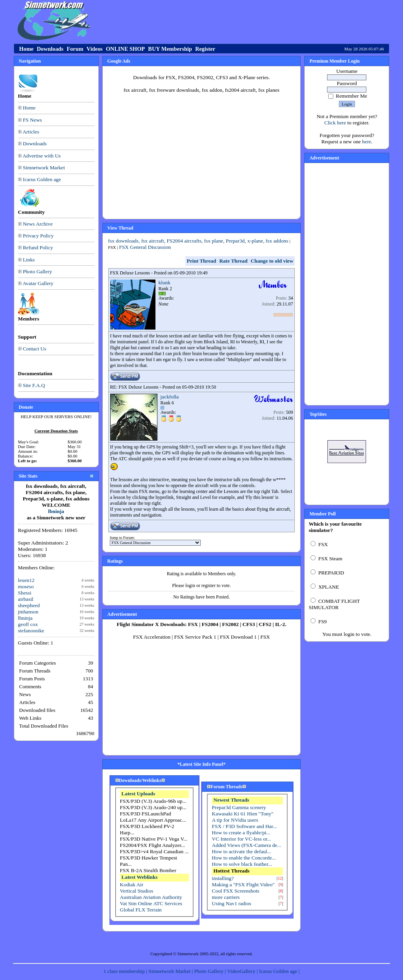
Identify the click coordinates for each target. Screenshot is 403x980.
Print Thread (202, 261)
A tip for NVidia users (235, 820)
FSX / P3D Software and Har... (244, 826)
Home (27, 49)
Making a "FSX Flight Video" (243, 885)
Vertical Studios (137, 891)
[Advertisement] (240, 21)
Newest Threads (231, 800)
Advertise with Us (42, 156)
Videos (95, 49)
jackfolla (170, 397)
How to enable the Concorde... (244, 858)
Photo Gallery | (211, 971)
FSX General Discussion (145, 247)
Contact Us (35, 349)
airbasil (26, 599)
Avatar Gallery (38, 283)
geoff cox (28, 624)
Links (29, 260)
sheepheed (29, 605)
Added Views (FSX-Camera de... (246, 845)
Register (205, 49)
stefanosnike (31, 631)
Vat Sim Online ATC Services (151, 903)
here (367, 142)
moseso (26, 586)
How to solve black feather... (242, 864)
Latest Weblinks (140, 877)
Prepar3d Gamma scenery (239, 807)
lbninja (56, 511)
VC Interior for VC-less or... (241, 839)
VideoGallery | (243, 971)
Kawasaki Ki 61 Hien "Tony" (243, 814)
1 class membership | (126, 971)
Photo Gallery (37, 271)
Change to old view (272, 261)
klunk (165, 283)
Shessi (25, 593)
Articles (31, 132)
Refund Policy (38, 247)
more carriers (226, 897)
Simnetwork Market (44, 168)
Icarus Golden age (42, 179)
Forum (75, 49)
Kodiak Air (132, 885)
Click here (335, 123)
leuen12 (26, 580)
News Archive (38, 224)
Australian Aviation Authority (151, 897)
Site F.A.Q (34, 385)
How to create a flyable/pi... (241, 833)
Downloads (50, 49)
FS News (32, 120)
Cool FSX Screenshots (236, 891)
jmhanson (28, 612)
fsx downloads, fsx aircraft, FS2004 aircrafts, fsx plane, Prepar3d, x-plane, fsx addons (198, 241)
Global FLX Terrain (141, 910)
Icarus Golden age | (279, 971)
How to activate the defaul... (241, 851)
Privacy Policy (38, 236)
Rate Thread (233, 261)
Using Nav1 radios (231, 903)
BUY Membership (170, 49)
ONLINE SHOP (125, 49)
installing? (223, 878)
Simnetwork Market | (171, 971)
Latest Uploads (139, 794)
